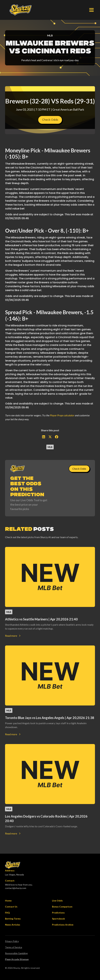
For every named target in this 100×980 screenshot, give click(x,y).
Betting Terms (13, 919)
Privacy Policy (12, 941)
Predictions (58, 913)
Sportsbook (58, 919)
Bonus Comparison (62, 907)
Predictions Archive (63, 925)
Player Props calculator (62, 415)
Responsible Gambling (16, 953)
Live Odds (57, 901)
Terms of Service (14, 947)
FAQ (7, 913)
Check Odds (50, 120)
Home (8, 901)
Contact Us (11, 907)
